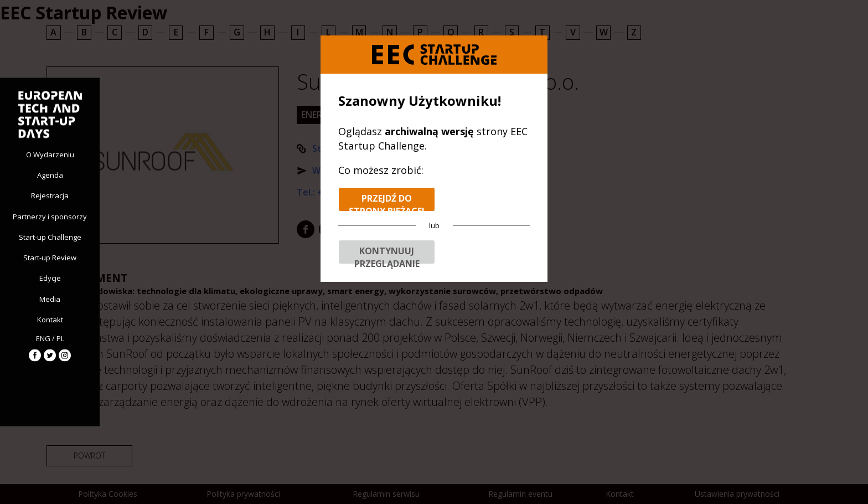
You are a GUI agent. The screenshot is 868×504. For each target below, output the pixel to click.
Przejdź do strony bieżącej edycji (387, 202)
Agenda (50, 175)
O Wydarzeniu (50, 155)
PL (60, 338)
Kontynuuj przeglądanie (387, 254)
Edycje (50, 278)
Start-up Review (50, 258)
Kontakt (50, 319)
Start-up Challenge (50, 236)
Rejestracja (50, 196)
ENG (43, 338)
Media (50, 299)
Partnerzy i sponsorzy (50, 216)
